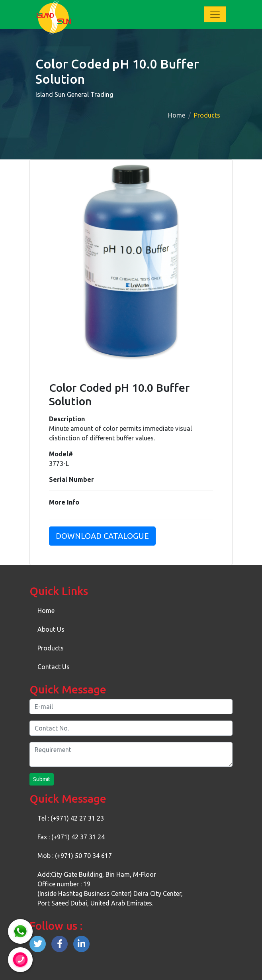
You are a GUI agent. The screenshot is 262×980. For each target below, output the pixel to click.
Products (51, 648)
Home (177, 115)
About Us (51, 629)
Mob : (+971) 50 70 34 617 (75, 856)
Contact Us (54, 667)
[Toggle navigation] (215, 14)
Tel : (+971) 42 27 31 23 (71, 818)
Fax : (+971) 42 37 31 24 (71, 837)
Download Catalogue (102, 536)
